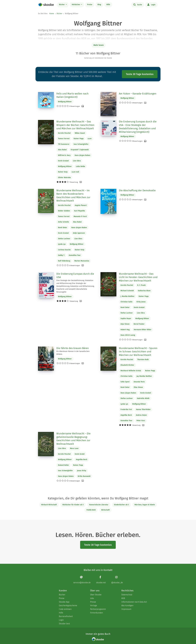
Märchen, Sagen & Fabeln (145, 505)
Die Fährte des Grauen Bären (73, 348)
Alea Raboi (62, 150)
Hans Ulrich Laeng (128, 335)
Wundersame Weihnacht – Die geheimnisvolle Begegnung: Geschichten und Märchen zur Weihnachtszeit (73, 439)
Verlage (94, 606)
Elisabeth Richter (127, 365)
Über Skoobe (96, 595)
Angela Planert (81, 205)
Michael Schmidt (127, 291)
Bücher (62, 5)
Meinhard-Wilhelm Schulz (131, 371)
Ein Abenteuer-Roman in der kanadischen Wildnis (73, 353)
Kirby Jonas (141, 302)
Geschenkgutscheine (68, 606)
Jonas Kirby (82, 471)
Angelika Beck (126, 415)
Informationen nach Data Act (134, 602)
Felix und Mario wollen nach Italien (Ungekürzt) (72, 95)
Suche (138, 4)
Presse (93, 602)
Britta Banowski (84, 476)
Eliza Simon (138, 387)
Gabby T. (61, 255)
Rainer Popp (79, 139)
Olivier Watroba (64, 178)
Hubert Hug (125, 330)
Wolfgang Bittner (65, 102)
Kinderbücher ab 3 (121, 505)
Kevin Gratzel (63, 161)
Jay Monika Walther (144, 376)
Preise (90, 5)
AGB (123, 598)
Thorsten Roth (143, 360)
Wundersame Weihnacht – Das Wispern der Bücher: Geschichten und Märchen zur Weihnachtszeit (75, 125)
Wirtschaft (105, 510)
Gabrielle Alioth (143, 398)
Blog (99, 5)
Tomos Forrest (64, 139)
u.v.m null (75, 172)
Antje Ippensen (79, 233)
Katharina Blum (144, 291)
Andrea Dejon (141, 415)
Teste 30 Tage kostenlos (140, 74)
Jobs (92, 598)
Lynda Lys (62, 244)
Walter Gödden (64, 211)
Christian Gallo (126, 302)
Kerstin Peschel (64, 133)
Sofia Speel (125, 382)
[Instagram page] (117, 580)
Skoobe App (64, 602)
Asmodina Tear (75, 255)
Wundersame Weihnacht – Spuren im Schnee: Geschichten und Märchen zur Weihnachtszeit (138, 352)
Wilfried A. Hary (64, 155)
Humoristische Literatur (99, 505)
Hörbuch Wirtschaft (49, 505)
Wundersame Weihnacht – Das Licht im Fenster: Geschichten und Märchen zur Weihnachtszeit (138, 277)
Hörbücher (76, 5)
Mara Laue (74, 448)
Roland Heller (63, 465)
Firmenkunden (96, 613)
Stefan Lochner (64, 239)
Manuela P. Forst (80, 216)
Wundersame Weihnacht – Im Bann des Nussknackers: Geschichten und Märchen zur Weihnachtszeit (73, 196)
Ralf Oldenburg (64, 261)
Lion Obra (77, 161)
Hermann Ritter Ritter (143, 330)
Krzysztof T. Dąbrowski (80, 150)
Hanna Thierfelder (143, 409)
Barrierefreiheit (66, 616)
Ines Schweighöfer (81, 144)
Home (52, 14)
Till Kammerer (64, 144)
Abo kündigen (127, 606)
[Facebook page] (101, 580)
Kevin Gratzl (80, 454)
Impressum (126, 609)
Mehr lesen (99, 45)
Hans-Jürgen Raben (82, 155)
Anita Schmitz (63, 222)
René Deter (63, 228)
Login (151, 4)
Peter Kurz (141, 421)
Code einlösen (65, 609)
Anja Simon (125, 324)
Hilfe (108, 5)
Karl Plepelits (80, 211)
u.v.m (90, 139)
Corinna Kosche (64, 250)
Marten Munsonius (82, 261)
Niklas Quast (80, 133)
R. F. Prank (141, 285)
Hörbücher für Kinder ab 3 (73, 505)
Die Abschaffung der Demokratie (137, 190)
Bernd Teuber (139, 324)
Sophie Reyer (126, 319)
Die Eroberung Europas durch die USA (75, 276)
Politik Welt (91, 510)
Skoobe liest (64, 624)
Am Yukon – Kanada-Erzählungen (138, 94)
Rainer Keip (63, 172)
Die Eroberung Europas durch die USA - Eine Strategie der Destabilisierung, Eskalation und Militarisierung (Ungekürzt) (138, 127)
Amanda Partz (139, 382)
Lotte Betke (80, 166)
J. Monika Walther (127, 296)
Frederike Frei (126, 409)
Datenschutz (127, 595)
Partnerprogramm (98, 609)
